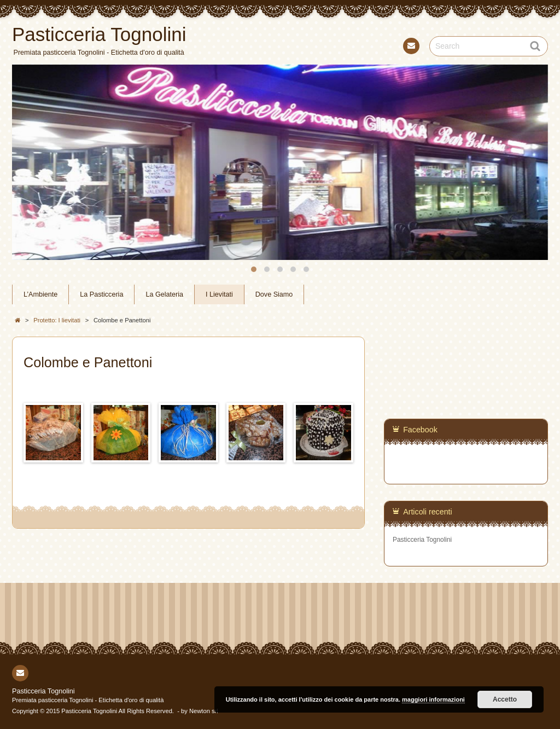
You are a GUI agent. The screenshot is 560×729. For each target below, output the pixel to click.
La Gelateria (164, 294)
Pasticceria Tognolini (422, 540)
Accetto (505, 699)
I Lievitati (219, 294)
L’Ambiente (40, 294)
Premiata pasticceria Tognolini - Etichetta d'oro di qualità (88, 700)
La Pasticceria (101, 294)
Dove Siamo (274, 294)
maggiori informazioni (433, 699)
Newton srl (204, 711)
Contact (410, 48)
